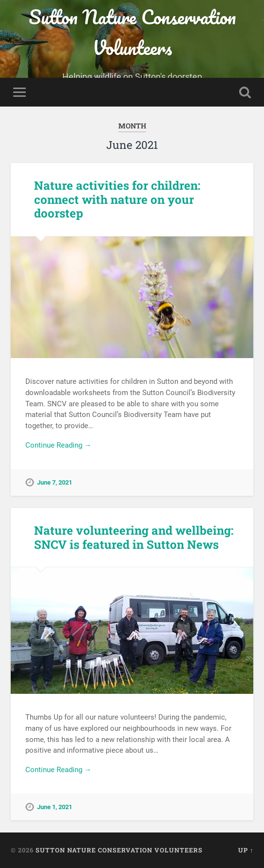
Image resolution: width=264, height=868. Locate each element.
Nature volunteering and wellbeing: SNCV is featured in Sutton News (134, 537)
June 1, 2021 (55, 807)
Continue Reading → (58, 445)
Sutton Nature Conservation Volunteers (132, 32)
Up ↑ (246, 850)
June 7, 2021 (55, 482)
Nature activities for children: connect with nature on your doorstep (117, 199)
